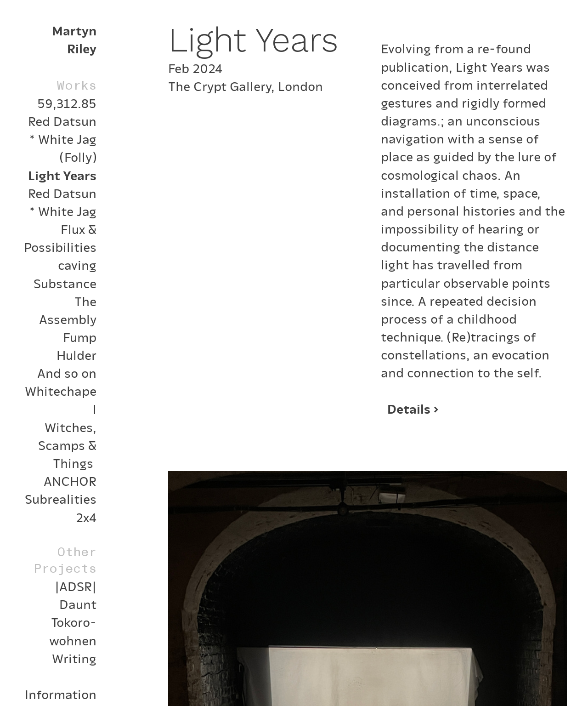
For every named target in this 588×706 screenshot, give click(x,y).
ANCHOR (70, 480)
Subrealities (61, 498)
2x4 (86, 517)
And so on (67, 372)
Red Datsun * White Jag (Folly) (62, 138)
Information (61, 694)
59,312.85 (67, 102)
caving (77, 264)
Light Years (62, 175)
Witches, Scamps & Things (67, 444)
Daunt (78, 604)
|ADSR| (76, 586)
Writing (74, 658)
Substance (65, 283)
